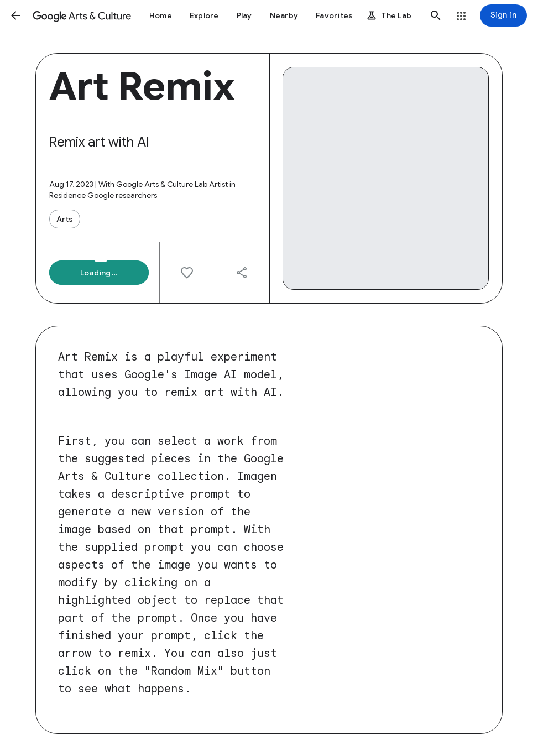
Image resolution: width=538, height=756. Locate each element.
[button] (15, 15)
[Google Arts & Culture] (82, 15)
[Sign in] (503, 15)
